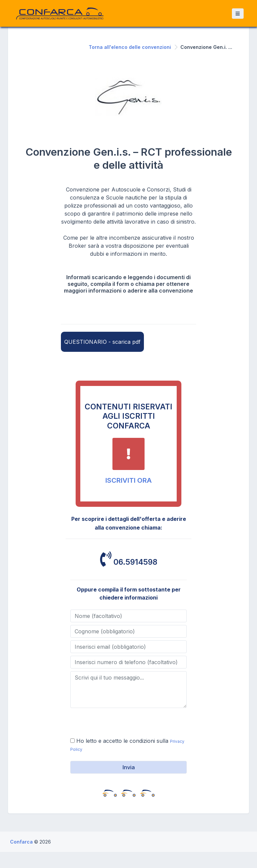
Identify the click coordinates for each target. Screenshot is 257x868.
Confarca (22, 842)
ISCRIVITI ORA (128, 480)
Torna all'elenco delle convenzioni (130, 47)
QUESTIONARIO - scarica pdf (102, 342)
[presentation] (121, 724)
